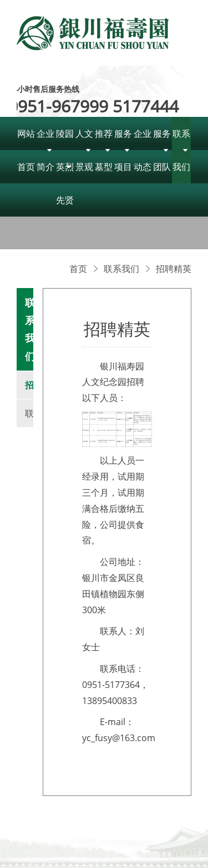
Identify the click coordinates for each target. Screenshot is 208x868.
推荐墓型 (104, 150)
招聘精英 (174, 269)
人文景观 (84, 150)
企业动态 (143, 150)
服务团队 (162, 150)
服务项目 (123, 150)
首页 (78, 269)
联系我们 (181, 150)
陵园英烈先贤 (65, 167)
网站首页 (26, 150)
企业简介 (45, 150)
